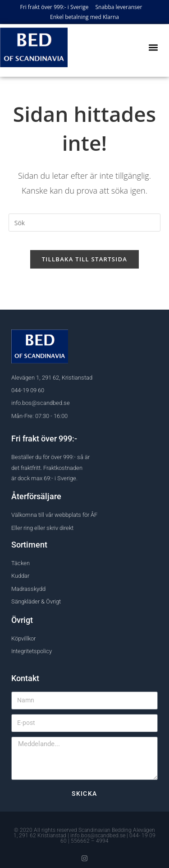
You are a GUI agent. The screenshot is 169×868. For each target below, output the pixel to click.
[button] (153, 47)
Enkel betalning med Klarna (84, 17)
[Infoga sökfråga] (85, 223)
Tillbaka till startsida (85, 259)
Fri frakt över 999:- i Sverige (55, 7)
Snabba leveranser (119, 7)
